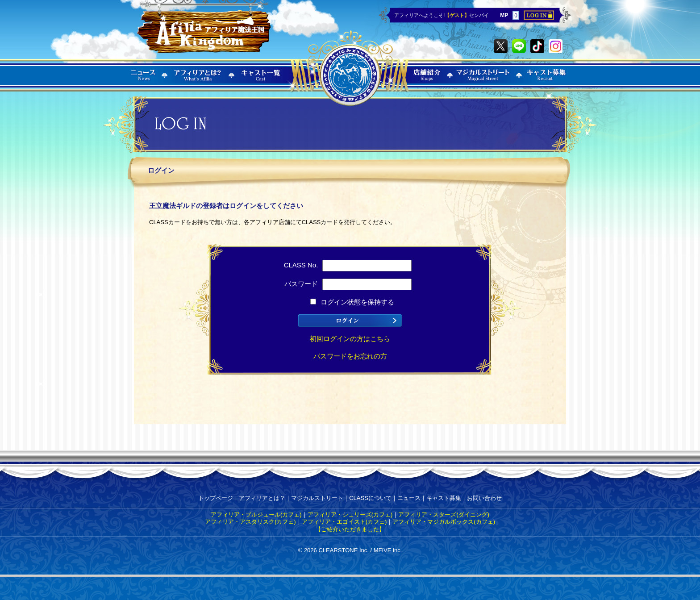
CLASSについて (370, 498)
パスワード (348, 284)
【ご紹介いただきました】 (350, 529)
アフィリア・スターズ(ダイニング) (444, 515)
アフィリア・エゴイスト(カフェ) (344, 522)
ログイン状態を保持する (352, 302)
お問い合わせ (484, 498)
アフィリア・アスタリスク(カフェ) (250, 522)
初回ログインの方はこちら (350, 339)
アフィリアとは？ (262, 498)
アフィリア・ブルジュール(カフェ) (256, 515)
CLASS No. (348, 265)
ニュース (409, 498)
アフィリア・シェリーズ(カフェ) (350, 515)
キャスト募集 (444, 498)
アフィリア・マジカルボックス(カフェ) (444, 522)
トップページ (216, 498)
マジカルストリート (317, 498)
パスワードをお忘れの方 (350, 356)
